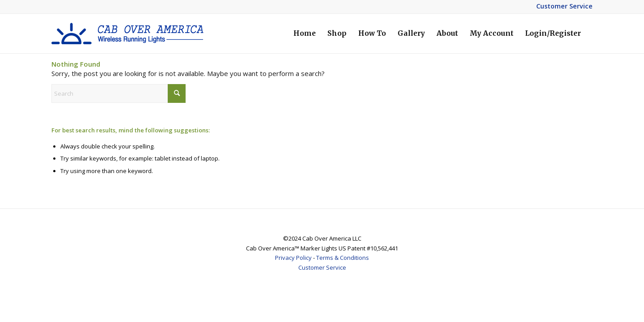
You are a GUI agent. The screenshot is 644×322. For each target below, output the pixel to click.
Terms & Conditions (343, 258)
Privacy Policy (293, 258)
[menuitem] (305, 34)
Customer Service (564, 6)
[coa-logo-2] (127, 34)
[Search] (119, 93)
